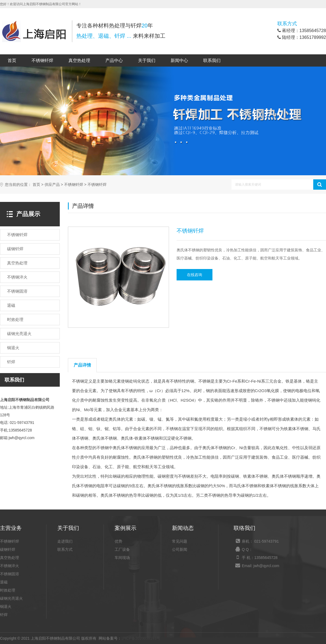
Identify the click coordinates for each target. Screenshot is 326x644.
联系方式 (65, 549)
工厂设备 (122, 549)
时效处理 (8, 590)
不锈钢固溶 (10, 574)
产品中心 (114, 60)
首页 (12, 60)
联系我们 (212, 60)
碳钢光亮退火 (11, 598)
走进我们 (65, 541)
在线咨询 (195, 275)
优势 (118, 541)
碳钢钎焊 (8, 549)
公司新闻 (180, 549)
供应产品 (52, 185)
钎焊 (4, 615)
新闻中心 (179, 60)
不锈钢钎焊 (42, 60)
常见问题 (180, 541)
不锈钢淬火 (10, 566)
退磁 (4, 582)
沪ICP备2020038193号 (141, 638)
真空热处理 (79, 60)
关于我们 (147, 60)
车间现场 (122, 558)
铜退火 (6, 607)
